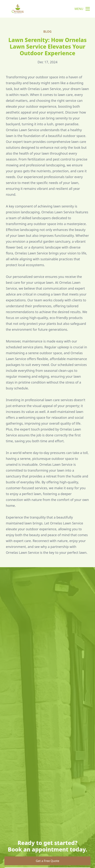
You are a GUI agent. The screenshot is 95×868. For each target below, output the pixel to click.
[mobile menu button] (88, 9)
